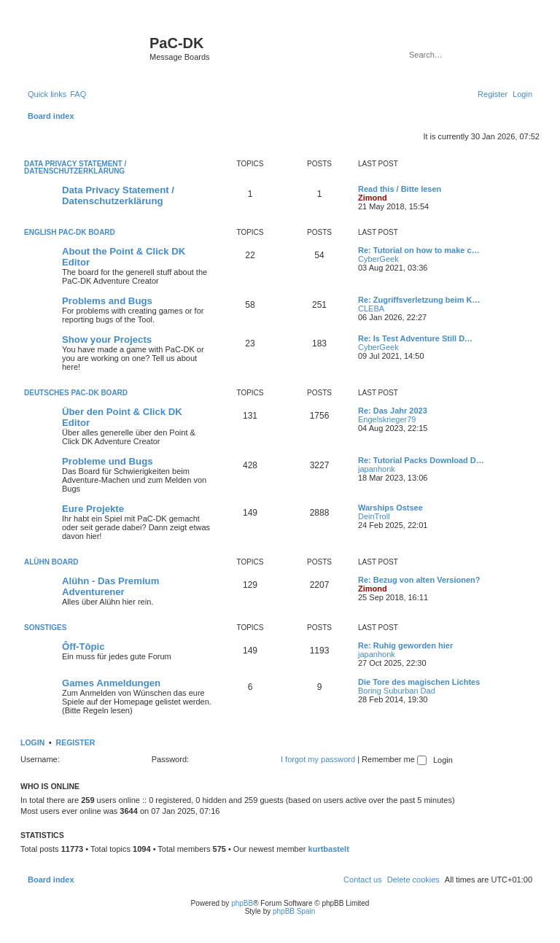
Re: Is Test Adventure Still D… (415, 338)
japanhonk (377, 469)
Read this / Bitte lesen (400, 189)
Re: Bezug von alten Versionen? (419, 580)
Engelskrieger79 (387, 419)
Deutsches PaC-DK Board (76, 393)
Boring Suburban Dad (397, 691)
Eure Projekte (93, 509)
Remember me (394, 759)
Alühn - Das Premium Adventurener (110, 586)
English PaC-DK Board (70, 232)
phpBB (242, 903)
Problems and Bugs (107, 301)
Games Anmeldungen (111, 683)
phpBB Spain (294, 911)
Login (32, 742)
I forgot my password (318, 759)
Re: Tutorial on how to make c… (419, 250)
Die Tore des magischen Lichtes (419, 682)
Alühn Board (51, 562)
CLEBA (371, 308)
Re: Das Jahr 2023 (393, 411)
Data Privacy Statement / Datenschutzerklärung (75, 167)
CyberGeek (378, 259)
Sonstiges (45, 628)
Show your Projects (107, 339)
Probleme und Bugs (108, 461)
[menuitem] (78, 94)
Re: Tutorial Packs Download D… (421, 460)
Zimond (373, 198)
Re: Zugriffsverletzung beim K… (419, 300)
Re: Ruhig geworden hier (405, 645)
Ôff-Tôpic (83, 647)
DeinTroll (374, 516)
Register (76, 742)
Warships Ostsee (390, 508)
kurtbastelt (329, 849)
